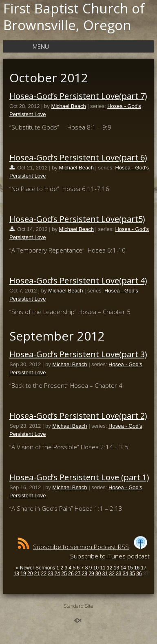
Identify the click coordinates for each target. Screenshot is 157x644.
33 (118, 574)
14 (123, 568)
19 (23, 574)
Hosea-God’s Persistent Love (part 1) (79, 477)
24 (57, 574)
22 (43, 574)
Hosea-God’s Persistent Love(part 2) (78, 416)
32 (112, 574)
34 (125, 574)
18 (17, 574)
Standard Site (78, 606)
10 (96, 568)
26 (71, 574)
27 (78, 574)
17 (144, 568)
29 (91, 574)
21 (37, 574)
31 (105, 574)
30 (98, 574)
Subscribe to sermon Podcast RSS (73, 547)
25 (64, 574)
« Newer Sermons (35, 568)
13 (116, 568)
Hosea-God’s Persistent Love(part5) (77, 219)
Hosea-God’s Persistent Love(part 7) (78, 96)
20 (30, 574)
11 (103, 568)
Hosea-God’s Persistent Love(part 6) (78, 157)
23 (50, 574)
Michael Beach (68, 106)
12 (109, 568)
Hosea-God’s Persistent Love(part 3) (78, 354)
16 (137, 568)
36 (139, 574)
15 (130, 568)
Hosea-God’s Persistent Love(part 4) (78, 280)
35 (132, 574)
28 (85, 574)
